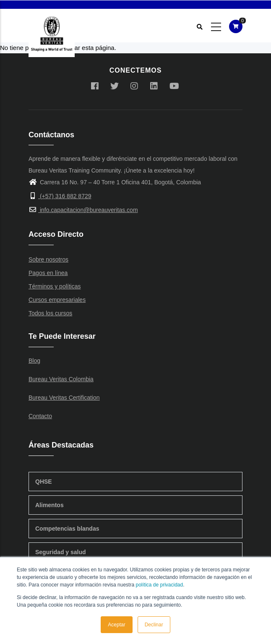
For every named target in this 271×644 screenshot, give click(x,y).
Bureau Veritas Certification (64, 398)
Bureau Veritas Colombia (61, 379)
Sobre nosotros (48, 259)
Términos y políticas (55, 286)
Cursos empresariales (57, 300)
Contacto (40, 416)
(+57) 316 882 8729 (60, 196)
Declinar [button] (154, 625)
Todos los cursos (50, 313)
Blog (34, 361)
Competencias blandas (67, 529)
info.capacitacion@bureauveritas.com (83, 210)
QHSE (44, 482)
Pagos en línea (48, 273)
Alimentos (50, 505)
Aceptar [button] (116, 625)
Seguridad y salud (61, 552)
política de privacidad (159, 585)
